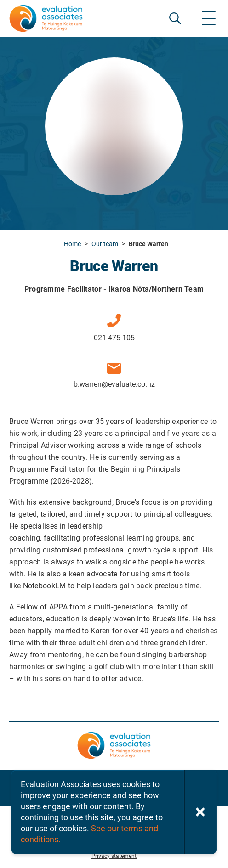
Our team (105, 244)
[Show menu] (209, 18)
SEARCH (175, 18)
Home (72, 244)
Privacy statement (114, 856)
